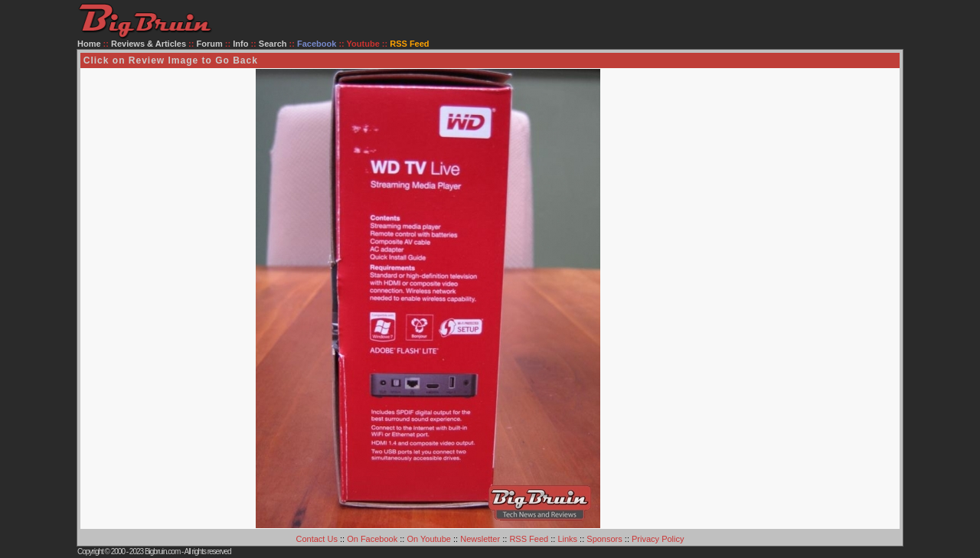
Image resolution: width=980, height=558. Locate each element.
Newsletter (480, 539)
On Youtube (429, 539)
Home (89, 44)
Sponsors (604, 539)
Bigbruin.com (162, 551)
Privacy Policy (658, 539)
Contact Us (317, 539)
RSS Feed (529, 539)
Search (273, 44)
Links (567, 539)
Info (240, 44)
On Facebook (372, 539)
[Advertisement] (838, 299)
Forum (210, 44)
